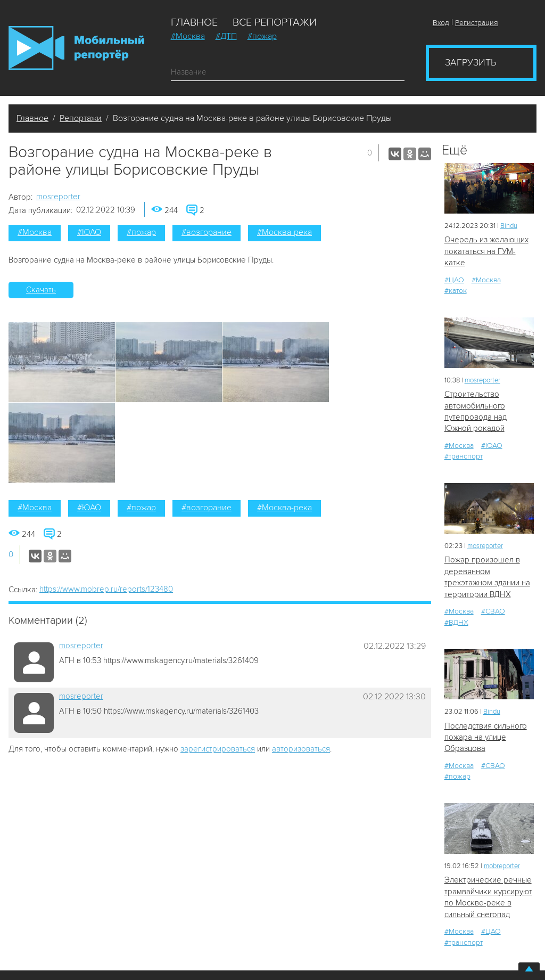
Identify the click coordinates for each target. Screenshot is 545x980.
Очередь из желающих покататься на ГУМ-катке (486, 251)
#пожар (262, 36)
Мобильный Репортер (76, 48)
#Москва (188, 36)
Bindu (509, 226)
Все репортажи (275, 22)
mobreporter (502, 866)
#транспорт (464, 456)
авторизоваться (301, 749)
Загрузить (470, 62)
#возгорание (207, 232)
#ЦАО (454, 280)
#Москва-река (284, 232)
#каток (456, 291)
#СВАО (493, 611)
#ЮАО (89, 232)
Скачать (41, 290)
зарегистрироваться (218, 749)
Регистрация (477, 23)
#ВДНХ (456, 622)
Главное (194, 22)
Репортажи (81, 118)
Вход (441, 23)
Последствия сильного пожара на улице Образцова (486, 737)
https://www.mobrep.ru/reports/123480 (106, 589)
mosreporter (58, 197)
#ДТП (226, 36)
